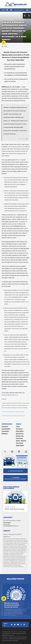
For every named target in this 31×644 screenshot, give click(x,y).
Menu (4, 10)
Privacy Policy (24, 637)
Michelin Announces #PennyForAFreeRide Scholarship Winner (12, 605)
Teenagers (19, 429)
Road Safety (20, 431)
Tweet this (22, 139)
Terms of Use (5, 639)
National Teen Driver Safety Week (21, 443)
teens (18, 426)
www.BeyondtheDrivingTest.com (10, 395)
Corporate (5, 426)
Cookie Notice (15, 640)
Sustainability (6, 429)
